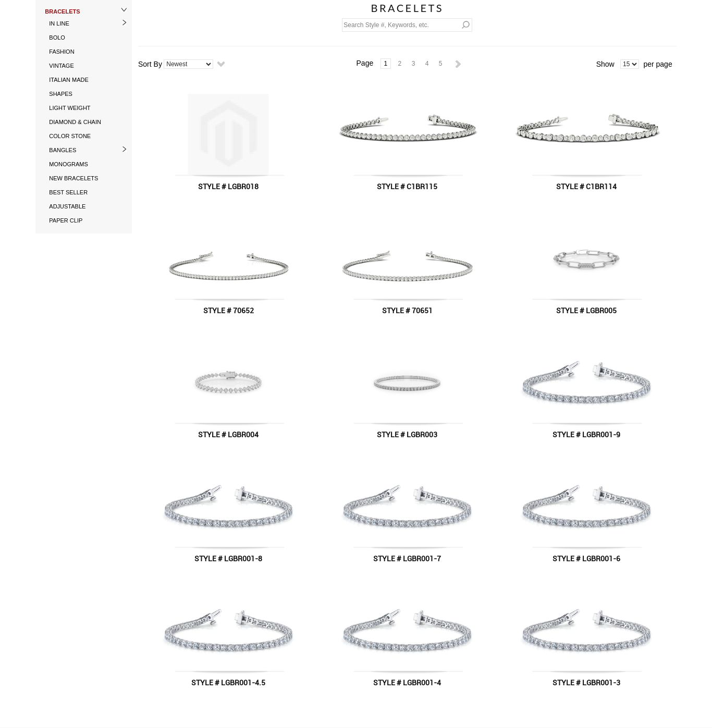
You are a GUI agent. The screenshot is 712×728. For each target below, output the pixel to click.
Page (365, 63)
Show (605, 64)
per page (658, 64)
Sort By (150, 64)
